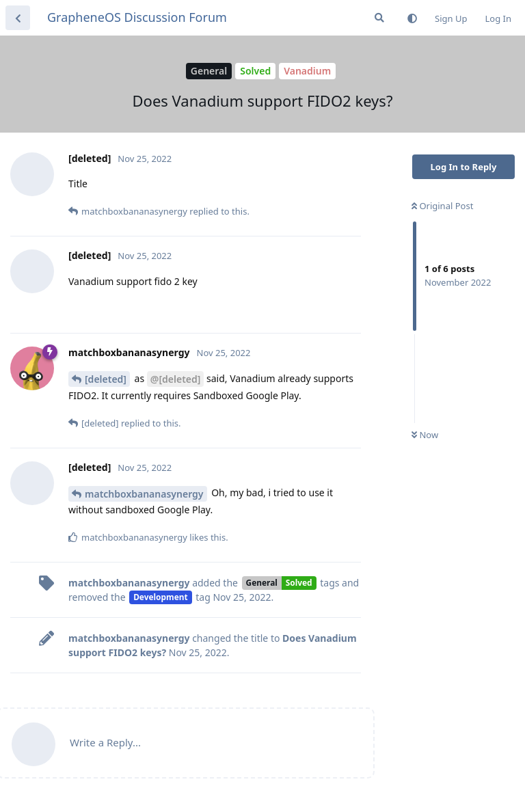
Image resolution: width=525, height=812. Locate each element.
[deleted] (106, 379)
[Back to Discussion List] (18, 18)
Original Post (442, 206)
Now (425, 435)
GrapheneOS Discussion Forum (137, 17)
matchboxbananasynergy (144, 494)
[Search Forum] (379, 18)
